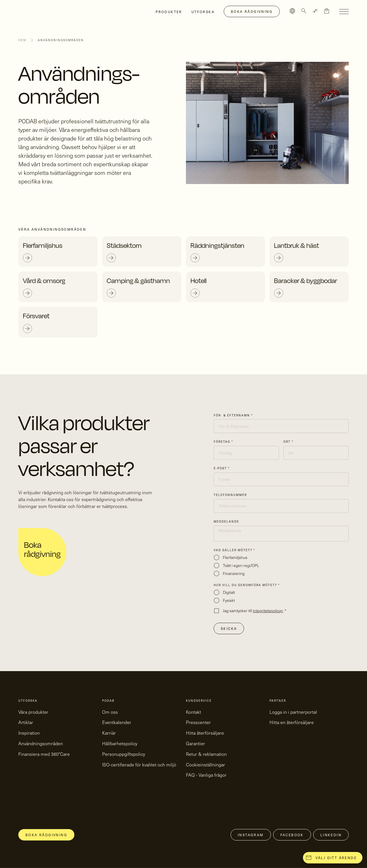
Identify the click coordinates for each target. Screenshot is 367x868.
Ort (288, 442)
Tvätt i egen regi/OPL (241, 565)
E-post (222, 468)
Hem (22, 40)
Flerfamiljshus (235, 557)
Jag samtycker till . (255, 611)
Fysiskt (229, 600)
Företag (223, 442)
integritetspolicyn (268, 611)
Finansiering (234, 573)
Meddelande (226, 521)
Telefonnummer (230, 495)
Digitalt (229, 592)
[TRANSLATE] (315, 11)
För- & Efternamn (233, 415)
